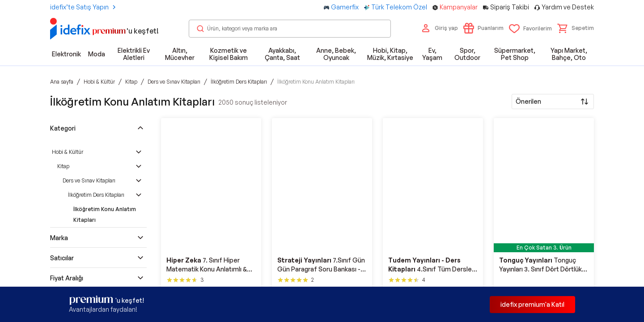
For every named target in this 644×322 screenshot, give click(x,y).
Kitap (63, 166)
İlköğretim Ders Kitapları (96, 195)
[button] (576, 28)
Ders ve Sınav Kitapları (89, 180)
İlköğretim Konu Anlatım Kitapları (105, 214)
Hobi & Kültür (68, 152)
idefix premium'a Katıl (532, 304)
